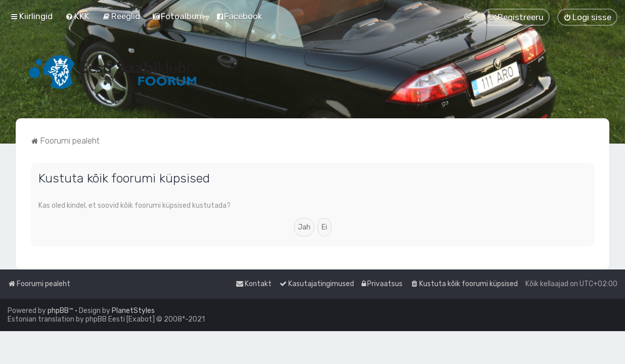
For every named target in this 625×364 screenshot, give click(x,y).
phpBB (58, 311)
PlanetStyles (133, 311)
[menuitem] (77, 16)
